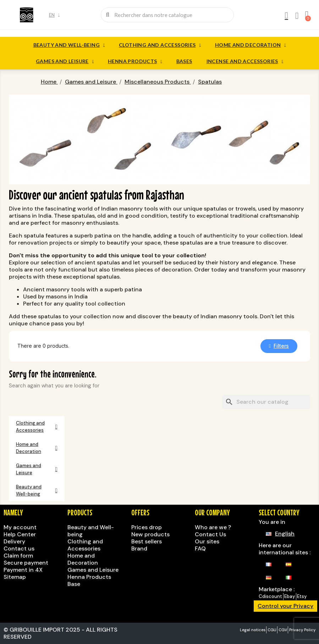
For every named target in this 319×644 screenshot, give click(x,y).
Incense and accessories (245, 61)
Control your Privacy (285, 606)
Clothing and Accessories (160, 45)
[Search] (266, 402)
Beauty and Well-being (69, 45)
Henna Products (135, 61)
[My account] (286, 16)
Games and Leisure (65, 61)
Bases (184, 61)
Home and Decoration (251, 45)
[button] (279, 346)
